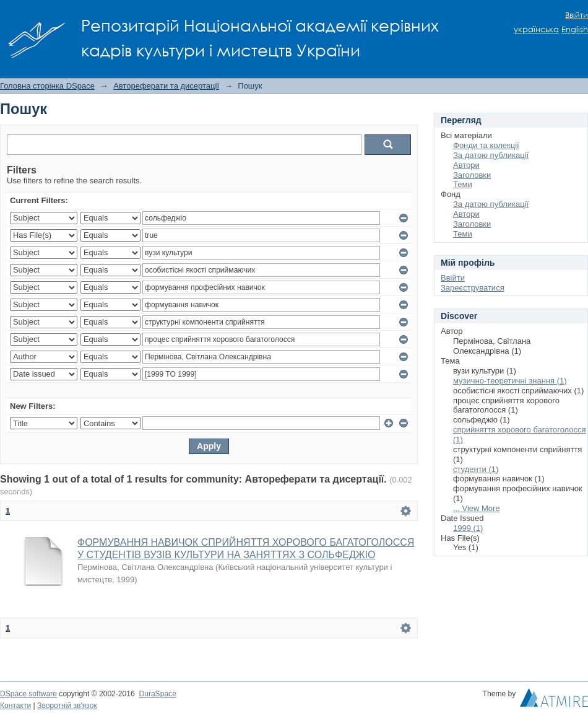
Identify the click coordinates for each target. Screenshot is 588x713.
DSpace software (28, 694)
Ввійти (577, 15)
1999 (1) (468, 528)
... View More (477, 508)
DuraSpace (157, 694)
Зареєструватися (473, 288)
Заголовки (472, 175)
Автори (466, 165)
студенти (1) (476, 469)
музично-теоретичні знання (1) (510, 381)
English (575, 29)
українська (536, 29)
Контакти (15, 706)
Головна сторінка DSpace (47, 86)
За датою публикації (491, 155)
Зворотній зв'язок (67, 706)
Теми (463, 184)
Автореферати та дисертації (166, 86)
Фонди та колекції (486, 145)
